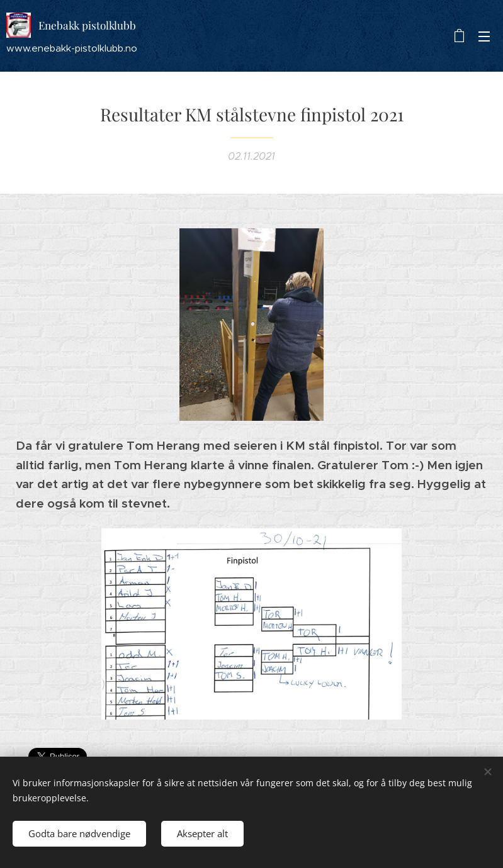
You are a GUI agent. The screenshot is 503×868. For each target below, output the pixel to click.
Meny (484, 36)
